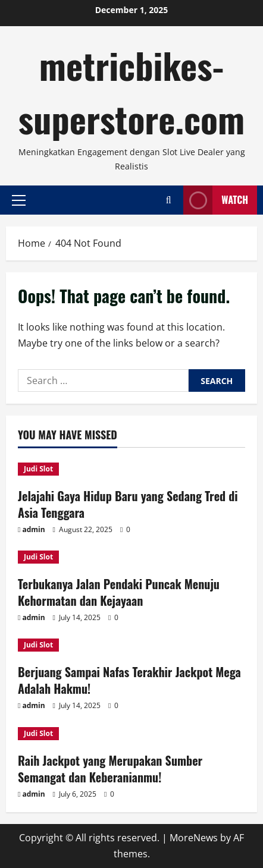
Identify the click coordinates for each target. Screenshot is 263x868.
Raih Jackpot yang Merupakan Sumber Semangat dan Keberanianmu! (110, 769)
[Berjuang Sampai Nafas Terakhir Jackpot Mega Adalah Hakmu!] (131, 645)
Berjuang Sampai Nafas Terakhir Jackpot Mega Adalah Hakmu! (129, 680)
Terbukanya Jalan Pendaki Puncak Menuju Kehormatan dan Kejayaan (119, 592)
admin (33, 529)
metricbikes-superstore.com (132, 91)
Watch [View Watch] (216, 200)
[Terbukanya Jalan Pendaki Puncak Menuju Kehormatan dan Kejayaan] (131, 557)
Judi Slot (38, 469)
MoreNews (194, 838)
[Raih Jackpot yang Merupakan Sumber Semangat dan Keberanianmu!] (131, 734)
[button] (19, 200)
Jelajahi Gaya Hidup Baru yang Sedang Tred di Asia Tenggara (128, 504)
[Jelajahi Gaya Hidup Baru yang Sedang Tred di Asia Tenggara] (131, 469)
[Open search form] (169, 200)
